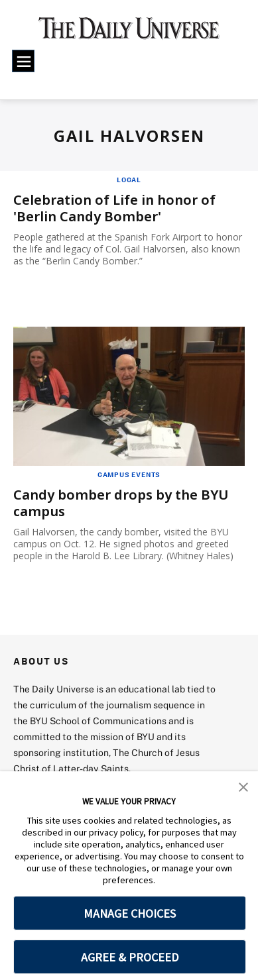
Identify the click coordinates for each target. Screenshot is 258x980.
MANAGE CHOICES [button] (130, 913)
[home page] (129, 33)
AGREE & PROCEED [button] (130, 957)
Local (129, 180)
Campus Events (129, 474)
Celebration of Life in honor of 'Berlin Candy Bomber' (114, 208)
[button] (243, 786)
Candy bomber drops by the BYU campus (121, 503)
